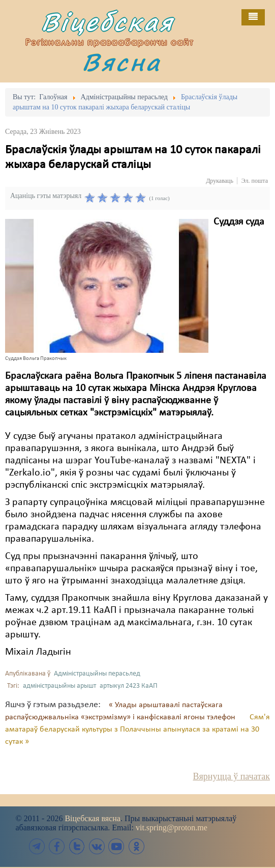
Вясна (121, 62)
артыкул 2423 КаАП (129, 686)
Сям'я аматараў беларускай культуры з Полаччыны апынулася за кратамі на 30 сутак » (137, 730)
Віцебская (108, 22)
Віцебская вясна (92, 818)
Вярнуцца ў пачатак (232, 776)
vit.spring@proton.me (172, 828)
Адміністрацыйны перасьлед (97, 674)
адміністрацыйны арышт (59, 686)
